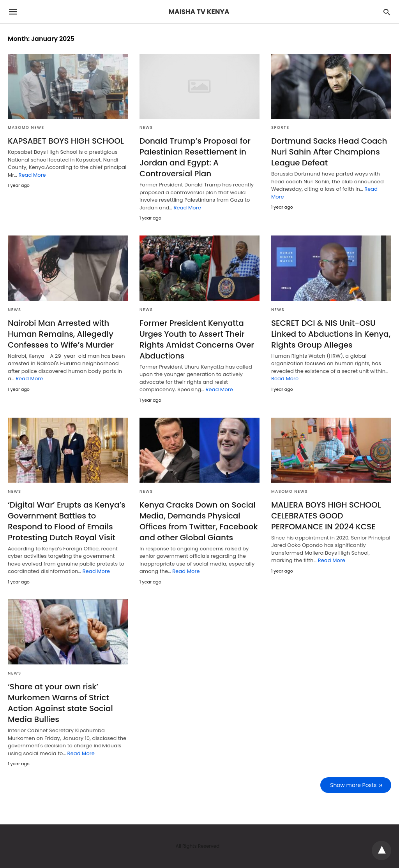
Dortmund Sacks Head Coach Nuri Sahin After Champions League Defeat (329, 152)
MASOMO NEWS (26, 127)
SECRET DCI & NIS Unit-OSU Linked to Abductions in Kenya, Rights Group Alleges (331, 334)
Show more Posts (354, 785)
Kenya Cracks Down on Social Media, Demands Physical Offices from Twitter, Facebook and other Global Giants (199, 521)
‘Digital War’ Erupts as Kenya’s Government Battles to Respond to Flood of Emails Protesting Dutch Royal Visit (67, 521)
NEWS (146, 127)
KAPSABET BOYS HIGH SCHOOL (66, 141)
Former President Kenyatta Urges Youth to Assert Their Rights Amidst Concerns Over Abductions (197, 339)
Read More (32, 175)
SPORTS (280, 127)
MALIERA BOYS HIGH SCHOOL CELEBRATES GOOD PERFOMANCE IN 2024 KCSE (326, 516)
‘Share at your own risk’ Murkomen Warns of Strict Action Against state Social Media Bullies (60, 703)
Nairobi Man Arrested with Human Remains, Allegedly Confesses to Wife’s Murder (61, 334)
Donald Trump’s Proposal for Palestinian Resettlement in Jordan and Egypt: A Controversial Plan (195, 157)
